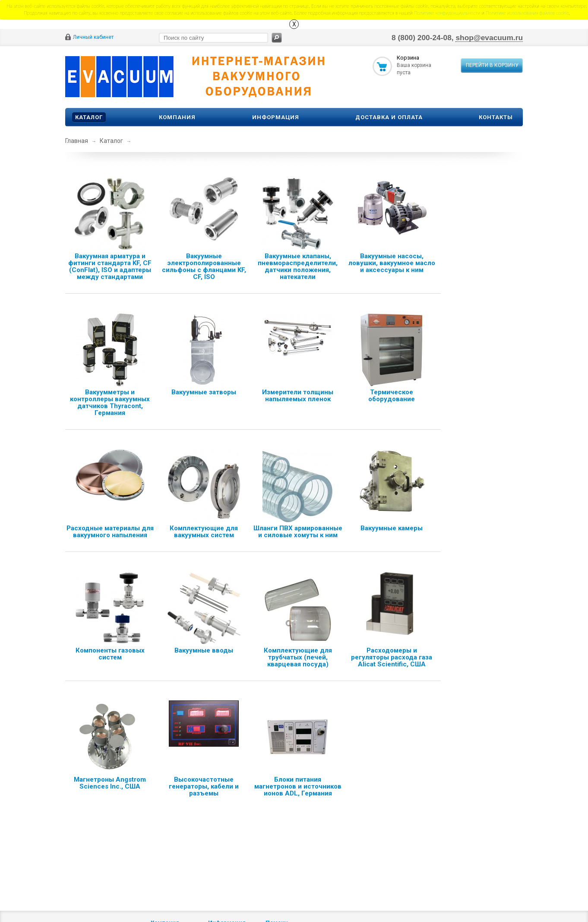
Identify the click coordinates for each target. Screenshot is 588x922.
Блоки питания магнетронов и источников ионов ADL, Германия (298, 786)
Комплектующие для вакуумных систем (204, 532)
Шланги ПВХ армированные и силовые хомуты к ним (298, 532)
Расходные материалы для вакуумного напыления (110, 532)
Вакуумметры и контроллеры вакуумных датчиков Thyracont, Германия (110, 402)
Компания (177, 117)
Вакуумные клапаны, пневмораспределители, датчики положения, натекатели (298, 266)
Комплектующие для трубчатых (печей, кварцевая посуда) (298, 657)
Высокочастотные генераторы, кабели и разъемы (204, 786)
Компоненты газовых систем (110, 654)
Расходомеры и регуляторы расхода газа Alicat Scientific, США (392, 657)
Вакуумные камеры (392, 528)
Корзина (408, 58)
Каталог (89, 117)
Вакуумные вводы (204, 650)
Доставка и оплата (389, 117)
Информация (276, 117)
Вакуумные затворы (204, 392)
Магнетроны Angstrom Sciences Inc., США (110, 783)
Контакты (496, 117)
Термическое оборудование (392, 396)
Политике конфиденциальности (447, 13)
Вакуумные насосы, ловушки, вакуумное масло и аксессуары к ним (392, 263)
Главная (77, 141)
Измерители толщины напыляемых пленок (298, 396)
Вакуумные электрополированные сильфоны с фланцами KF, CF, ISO (204, 266)
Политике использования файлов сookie (527, 13)
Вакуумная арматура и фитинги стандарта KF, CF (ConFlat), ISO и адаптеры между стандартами (110, 266)
